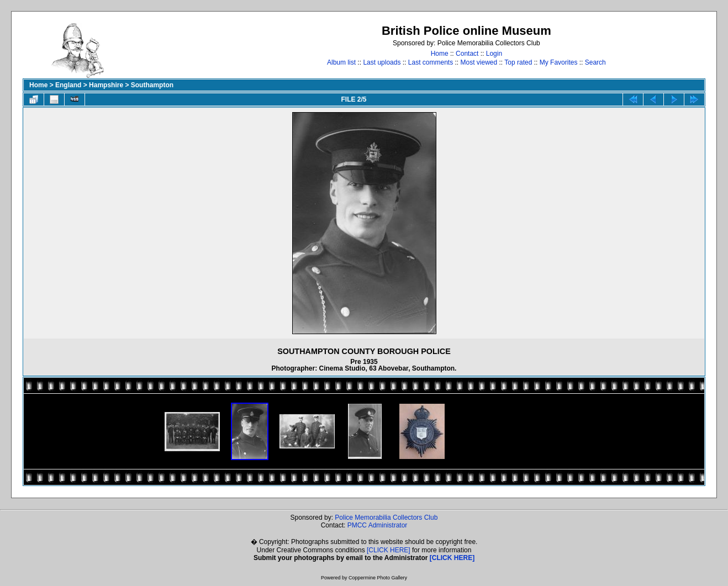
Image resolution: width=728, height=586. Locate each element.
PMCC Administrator (378, 525)
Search (595, 62)
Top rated (518, 62)
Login (494, 54)
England (68, 85)
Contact (467, 54)
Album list (341, 62)
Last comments (431, 62)
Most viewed (479, 62)
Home (440, 54)
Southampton (152, 85)
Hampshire (106, 85)
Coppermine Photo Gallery (378, 578)
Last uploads (382, 62)
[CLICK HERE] (389, 550)
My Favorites (559, 62)
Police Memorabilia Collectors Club (386, 518)
